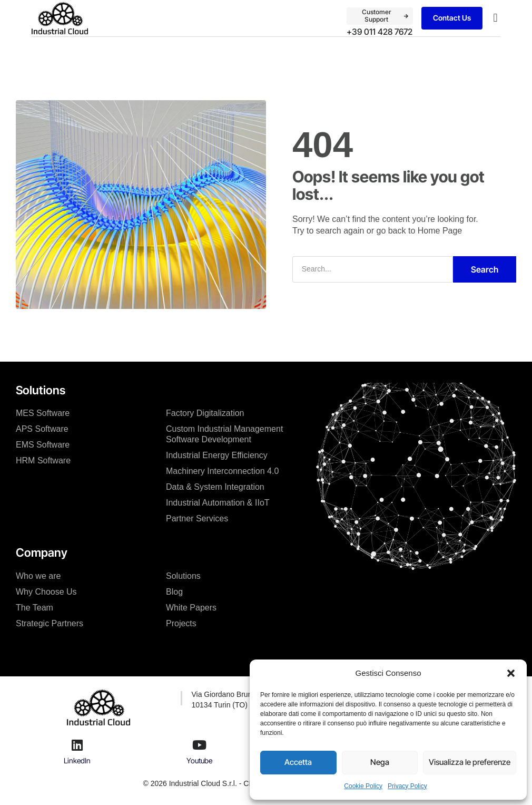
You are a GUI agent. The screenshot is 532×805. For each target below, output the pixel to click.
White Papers (191, 608)
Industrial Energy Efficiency (217, 455)
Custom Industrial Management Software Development (224, 434)
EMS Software (43, 445)
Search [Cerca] (485, 269)
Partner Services (197, 518)
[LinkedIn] (77, 745)
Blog (174, 592)
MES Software (43, 413)
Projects (181, 623)
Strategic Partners (50, 623)
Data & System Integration (215, 487)
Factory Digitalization (205, 413)
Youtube (199, 760)
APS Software (42, 429)
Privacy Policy (407, 786)
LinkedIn (77, 760)
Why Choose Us (46, 592)
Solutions (183, 576)
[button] (511, 673)
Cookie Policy (363, 786)
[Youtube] (200, 745)
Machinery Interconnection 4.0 (222, 471)
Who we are (38, 576)
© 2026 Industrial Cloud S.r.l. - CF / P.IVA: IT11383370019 (238, 783)
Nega (380, 762)
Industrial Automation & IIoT (218, 503)
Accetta (298, 762)
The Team (35, 608)
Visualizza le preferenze (470, 762)
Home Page (440, 231)
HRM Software (43, 460)
